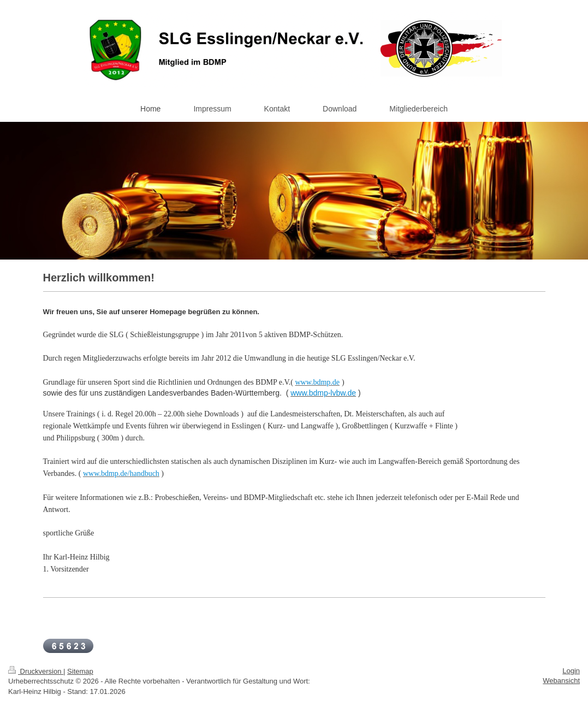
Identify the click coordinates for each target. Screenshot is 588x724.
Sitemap (80, 671)
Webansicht (561, 681)
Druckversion (36, 671)
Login (571, 671)
